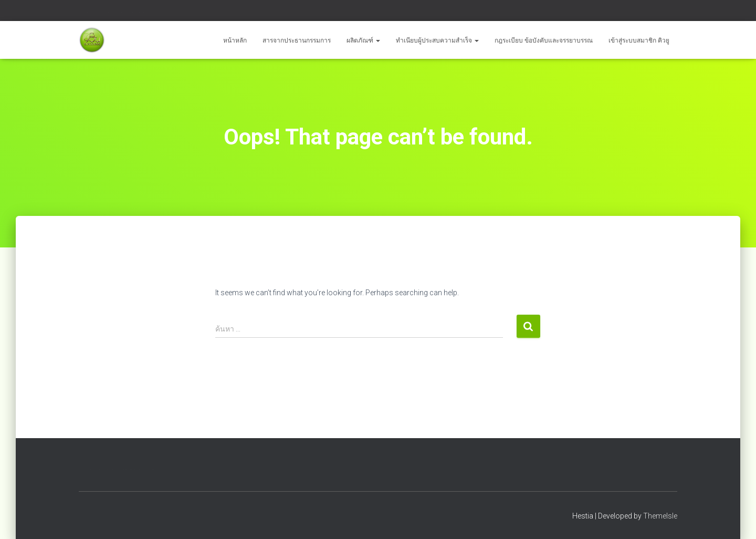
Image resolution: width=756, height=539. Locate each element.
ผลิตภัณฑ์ (363, 40)
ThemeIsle (660, 516)
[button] (377, 40)
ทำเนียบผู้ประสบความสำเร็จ (437, 40)
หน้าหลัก (235, 40)
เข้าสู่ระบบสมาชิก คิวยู (639, 40)
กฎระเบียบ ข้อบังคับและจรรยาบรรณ (544, 40)
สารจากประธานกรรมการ (297, 40)
